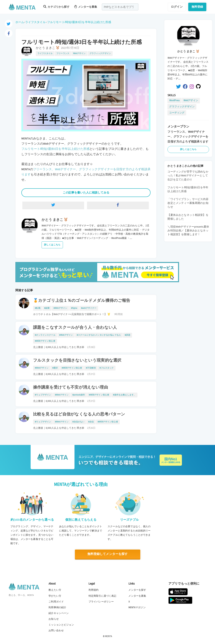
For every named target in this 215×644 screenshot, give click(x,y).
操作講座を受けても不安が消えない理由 (71, 387)
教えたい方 (55, 590)
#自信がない (78, 422)
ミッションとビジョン (61, 625)
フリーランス (63, 53)
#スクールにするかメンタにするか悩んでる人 (99, 335)
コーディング (177, 113)
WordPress (174, 100)
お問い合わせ (56, 630)
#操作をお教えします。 (124, 395)
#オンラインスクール (45, 335)
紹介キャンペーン (59, 613)
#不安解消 (91, 368)
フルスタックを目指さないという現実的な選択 (77, 360)
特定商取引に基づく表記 (102, 596)
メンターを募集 (86, 7)
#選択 (55, 368)
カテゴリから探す (56, 7)
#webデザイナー (89, 308)
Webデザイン (79, 53)
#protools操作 (79, 395)
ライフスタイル (35, 22)
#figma (74, 308)
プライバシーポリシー (101, 601)
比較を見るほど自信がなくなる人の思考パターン (79, 414)
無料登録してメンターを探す (108, 554)
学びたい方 (55, 596)
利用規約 (94, 590)
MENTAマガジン (137, 607)
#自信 (91, 422)
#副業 (47, 308)
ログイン (177, 7)
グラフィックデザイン (100, 53)
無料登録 (197, 7)
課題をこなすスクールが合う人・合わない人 (75, 328)
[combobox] (120, 7)
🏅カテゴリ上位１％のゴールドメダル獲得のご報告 (82, 301)
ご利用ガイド (56, 601)
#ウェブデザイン (43, 395)
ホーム (20, 22)
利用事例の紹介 (57, 607)
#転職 (38, 308)
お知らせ (54, 619)
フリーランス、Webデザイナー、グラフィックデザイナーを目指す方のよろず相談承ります (188, 137)
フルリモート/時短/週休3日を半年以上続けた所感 (79, 22)
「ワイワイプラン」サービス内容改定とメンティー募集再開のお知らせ (188, 203)
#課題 (128, 335)
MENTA (109, 636)
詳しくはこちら (52, 245)
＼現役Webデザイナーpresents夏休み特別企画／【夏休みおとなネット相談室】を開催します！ (188, 231)
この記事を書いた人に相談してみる (86, 193)
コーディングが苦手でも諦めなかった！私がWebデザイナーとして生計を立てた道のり (188, 176)
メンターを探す (137, 590)
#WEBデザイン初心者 (45, 341)
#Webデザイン (60, 308)
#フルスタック (107, 368)
